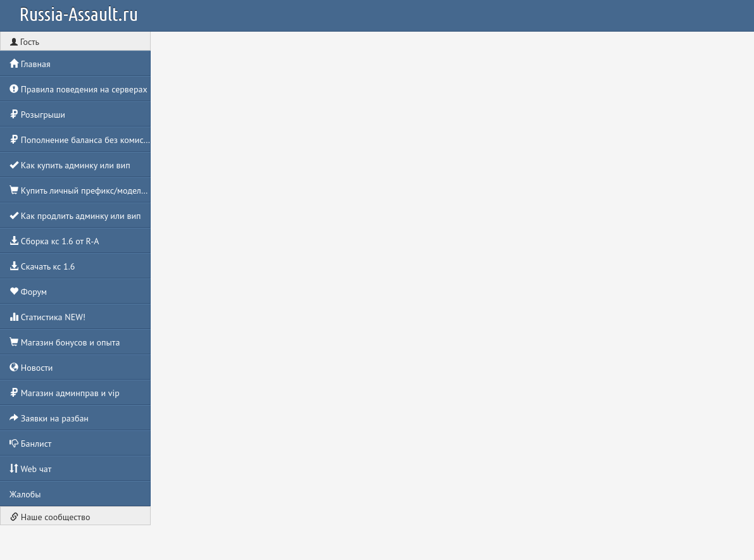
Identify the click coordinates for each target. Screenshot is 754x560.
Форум (28, 292)
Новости (31, 368)
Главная (30, 64)
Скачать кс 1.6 (42, 266)
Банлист (30, 444)
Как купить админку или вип (70, 165)
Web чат (30, 469)
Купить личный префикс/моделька (80, 190)
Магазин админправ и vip (65, 393)
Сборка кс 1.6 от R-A (54, 241)
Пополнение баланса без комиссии (80, 140)
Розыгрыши (37, 115)
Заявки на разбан (49, 418)
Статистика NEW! (47, 317)
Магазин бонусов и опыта (65, 342)
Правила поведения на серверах (79, 89)
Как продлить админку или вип (75, 216)
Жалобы (25, 494)
